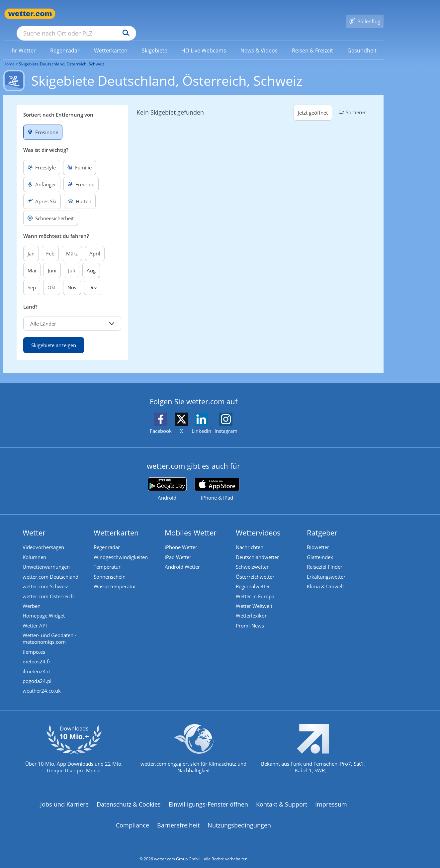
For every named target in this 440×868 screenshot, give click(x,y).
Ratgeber (323, 523)
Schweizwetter (253, 557)
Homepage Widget (44, 607)
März (72, 244)
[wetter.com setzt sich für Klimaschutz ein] (193, 747)
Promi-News (251, 617)
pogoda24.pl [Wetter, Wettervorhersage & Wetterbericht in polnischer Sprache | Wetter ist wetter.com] (38, 674)
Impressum (331, 797)
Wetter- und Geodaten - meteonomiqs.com (50, 630)
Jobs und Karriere (64, 797)
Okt (52, 278)
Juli (72, 261)
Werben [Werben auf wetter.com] (32, 597)
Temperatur (108, 557)
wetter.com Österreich (49, 587)
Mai (32, 261)
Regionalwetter (254, 577)
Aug (91, 261)
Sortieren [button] (352, 103)
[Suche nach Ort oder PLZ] (126, 14)
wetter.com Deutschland (51, 567)
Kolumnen (35, 548)
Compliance (132, 819)
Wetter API (35, 617)
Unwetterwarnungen (47, 557)
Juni (52, 261)
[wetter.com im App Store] (217, 480)
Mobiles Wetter (191, 523)
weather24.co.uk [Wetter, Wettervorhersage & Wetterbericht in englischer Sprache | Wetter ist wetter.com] (42, 684)
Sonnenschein (110, 567)
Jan (31, 244)
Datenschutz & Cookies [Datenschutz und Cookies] (129, 797)
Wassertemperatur (116, 577)
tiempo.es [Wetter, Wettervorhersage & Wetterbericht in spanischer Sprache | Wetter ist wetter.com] (35, 644)
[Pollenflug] (365, 14)
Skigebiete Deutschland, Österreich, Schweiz (62, 54)
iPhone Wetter (182, 538)
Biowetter (319, 538)
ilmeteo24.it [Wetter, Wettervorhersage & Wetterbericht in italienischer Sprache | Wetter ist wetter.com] (37, 664)
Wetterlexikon (252, 607)
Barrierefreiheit (178, 819)
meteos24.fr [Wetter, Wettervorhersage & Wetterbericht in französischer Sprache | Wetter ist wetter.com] (37, 654)
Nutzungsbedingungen (239, 819)
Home (9, 54)
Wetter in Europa (256, 587)
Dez (93, 278)
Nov (72, 278)
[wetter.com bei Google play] (167, 480)
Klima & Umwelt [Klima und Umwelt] (326, 577)
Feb (50, 244)
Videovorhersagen (44, 538)
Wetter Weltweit (255, 597)
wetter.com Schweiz (46, 577)
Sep (32, 278)
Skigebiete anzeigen (54, 336)
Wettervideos (259, 523)
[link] (23, 41)
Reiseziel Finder (325, 557)
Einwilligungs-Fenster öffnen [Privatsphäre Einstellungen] (208, 797)
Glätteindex (321, 548)
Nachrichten (250, 538)
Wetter (35, 523)
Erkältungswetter (327, 567)
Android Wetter (183, 557)
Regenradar (107, 538)
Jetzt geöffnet (313, 103)
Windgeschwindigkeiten (121, 548)
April (95, 244)
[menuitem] (23, 41)
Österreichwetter (256, 567)
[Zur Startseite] (30, 14)
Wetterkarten (117, 523)
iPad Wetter (179, 548)
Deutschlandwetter (258, 548)
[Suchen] (177, 14)
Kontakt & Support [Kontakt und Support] (282, 797)
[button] (72, 314)
